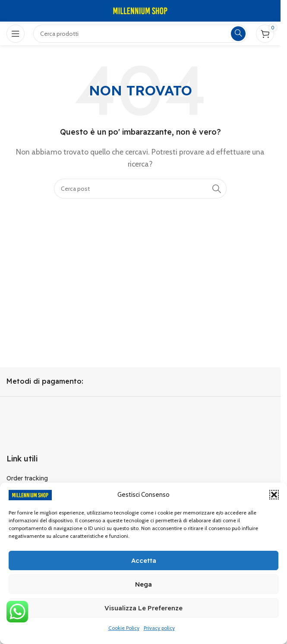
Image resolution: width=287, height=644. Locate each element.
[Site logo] (140, 10)
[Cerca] (140, 189)
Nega (143, 584)
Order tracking (27, 478)
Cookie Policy (124, 628)
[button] (274, 495)
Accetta (144, 560)
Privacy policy (159, 628)
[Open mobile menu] (16, 34)
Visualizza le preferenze (143, 608)
